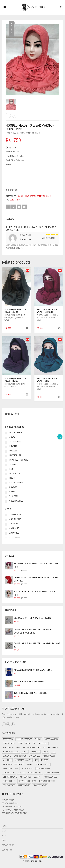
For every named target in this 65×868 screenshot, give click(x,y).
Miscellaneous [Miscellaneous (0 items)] (49, 756)
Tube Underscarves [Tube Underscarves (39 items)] (47, 781)
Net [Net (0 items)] (36, 760)
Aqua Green (15, 533)
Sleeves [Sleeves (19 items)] (37, 777)
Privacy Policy (8, 800)
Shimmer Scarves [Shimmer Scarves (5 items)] (52, 773)
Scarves (13, 487)
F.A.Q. (4, 840)
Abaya (12, 437)
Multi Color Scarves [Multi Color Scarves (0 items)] (23, 760)
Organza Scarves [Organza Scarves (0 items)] (42, 764)
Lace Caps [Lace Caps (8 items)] (7, 756)
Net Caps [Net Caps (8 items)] (44, 760)
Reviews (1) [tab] (11, 219)
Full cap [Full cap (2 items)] (42, 748)
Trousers (14, 496)
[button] (27, 328)
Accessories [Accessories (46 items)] (8, 739)
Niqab (13, 318)
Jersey (22, 133)
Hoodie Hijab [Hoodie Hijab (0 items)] (53, 748)
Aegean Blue (15, 515)
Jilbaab (13, 464)
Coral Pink (15, 200)
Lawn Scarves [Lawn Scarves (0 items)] (20, 756)
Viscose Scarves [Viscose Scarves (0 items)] (40, 785)
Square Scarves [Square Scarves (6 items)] (50, 777)
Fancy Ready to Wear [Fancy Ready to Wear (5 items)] (11, 748)
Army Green (15, 537)
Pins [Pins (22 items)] (17, 769)
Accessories (15, 442)
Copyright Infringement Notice (14, 813)
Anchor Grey (15, 519)
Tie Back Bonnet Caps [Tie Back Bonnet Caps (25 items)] (27, 781)
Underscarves (16, 501)
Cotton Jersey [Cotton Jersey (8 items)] (24, 743)
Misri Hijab (16, 315)
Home (4, 826)
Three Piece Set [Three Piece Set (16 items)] (9, 781)
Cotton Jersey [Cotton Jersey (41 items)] (9, 743)
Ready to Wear (33, 133)
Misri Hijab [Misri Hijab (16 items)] (7, 760)
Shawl (12, 492)
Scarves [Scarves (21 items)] (21, 773)
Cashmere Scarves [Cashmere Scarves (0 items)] (24, 739)
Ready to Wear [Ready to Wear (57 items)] (9, 773)
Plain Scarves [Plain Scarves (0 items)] (28, 769)
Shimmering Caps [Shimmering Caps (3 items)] (35, 773)
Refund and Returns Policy (13, 810)
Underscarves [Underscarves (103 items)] (24, 785)
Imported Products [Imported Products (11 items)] (11, 752)
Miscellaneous (16, 433)
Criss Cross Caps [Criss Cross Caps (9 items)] (40, 743)
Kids (11, 469)
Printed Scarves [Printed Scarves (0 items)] (43, 769)
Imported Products (19, 460)
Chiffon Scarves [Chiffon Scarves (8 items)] (51, 739)
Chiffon (7, 315)
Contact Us (7, 850)
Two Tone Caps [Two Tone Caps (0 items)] (9, 785)
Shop (4, 831)
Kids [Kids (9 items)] (53, 752)
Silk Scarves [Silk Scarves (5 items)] (26, 777)
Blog (4, 836)
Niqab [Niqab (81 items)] (30, 764)
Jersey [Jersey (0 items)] (25, 752)
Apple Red (14, 524)
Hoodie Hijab (12, 133)
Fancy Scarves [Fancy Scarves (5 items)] (29, 748)
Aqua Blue (14, 528)
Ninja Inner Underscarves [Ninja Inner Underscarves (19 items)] (13, 764)
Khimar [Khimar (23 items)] (46, 752)
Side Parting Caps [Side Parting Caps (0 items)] (10, 777)
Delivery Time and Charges (13, 807)
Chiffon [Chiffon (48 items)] (38, 739)
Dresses (13, 451)
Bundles (13, 446)
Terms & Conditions (10, 803)
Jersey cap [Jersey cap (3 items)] (35, 752)
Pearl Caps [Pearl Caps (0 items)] (7, 769)
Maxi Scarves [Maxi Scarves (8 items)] (34, 756)
